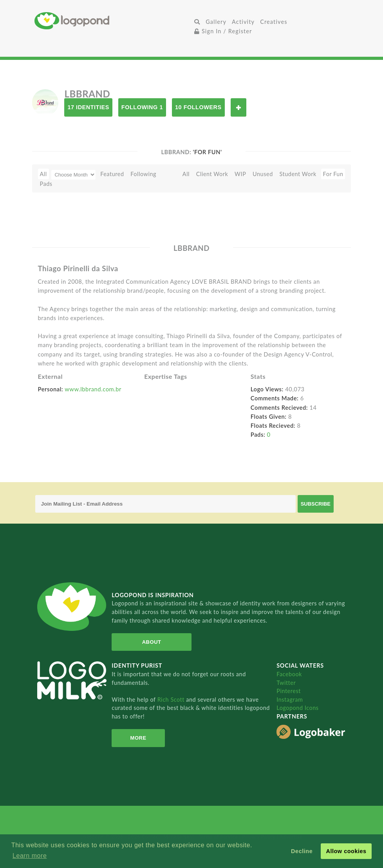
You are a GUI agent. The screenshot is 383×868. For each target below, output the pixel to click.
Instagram (290, 700)
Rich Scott (172, 700)
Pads (46, 184)
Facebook (289, 674)
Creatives (274, 22)
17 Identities (88, 107)
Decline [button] (302, 851)
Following (143, 174)
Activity (243, 22)
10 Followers (198, 107)
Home (113, 21)
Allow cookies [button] (346, 851)
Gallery (216, 22)
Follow (238, 107)
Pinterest (289, 691)
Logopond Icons (297, 708)
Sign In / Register (223, 31)
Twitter (286, 683)
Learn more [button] (30, 856)
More (138, 738)
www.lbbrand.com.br (93, 389)
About (152, 642)
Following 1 (142, 107)
